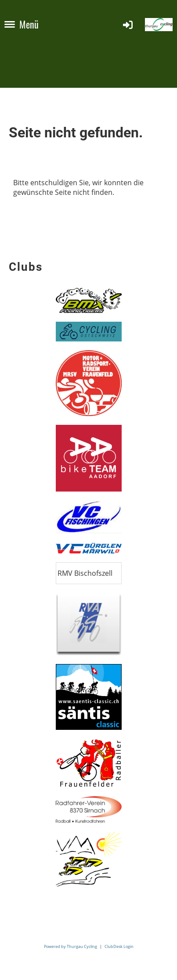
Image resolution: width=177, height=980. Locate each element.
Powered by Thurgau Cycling (70, 946)
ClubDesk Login (119, 946)
